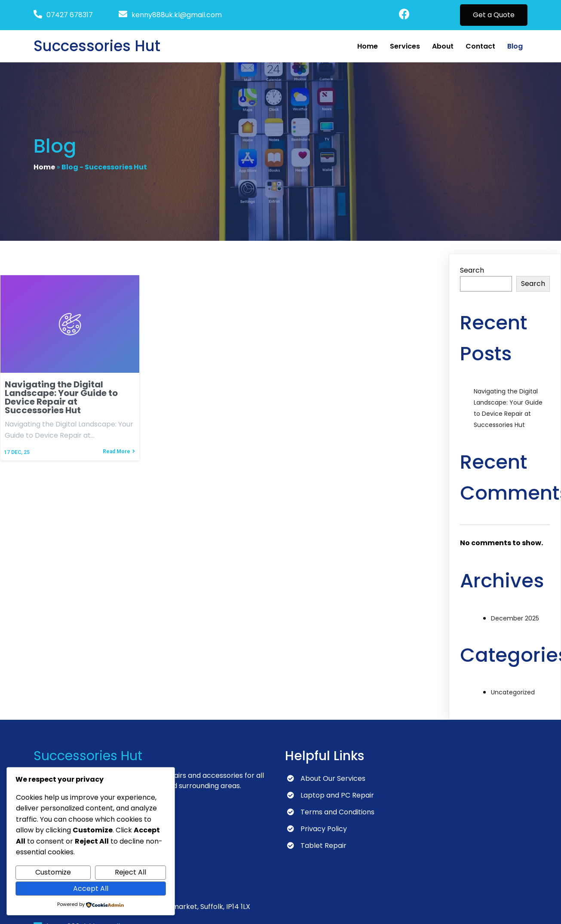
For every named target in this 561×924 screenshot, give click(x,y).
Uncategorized (513, 694)
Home (44, 168)
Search (472, 272)
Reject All (130, 872)
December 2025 (515, 620)
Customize (53, 872)
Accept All (91, 889)
